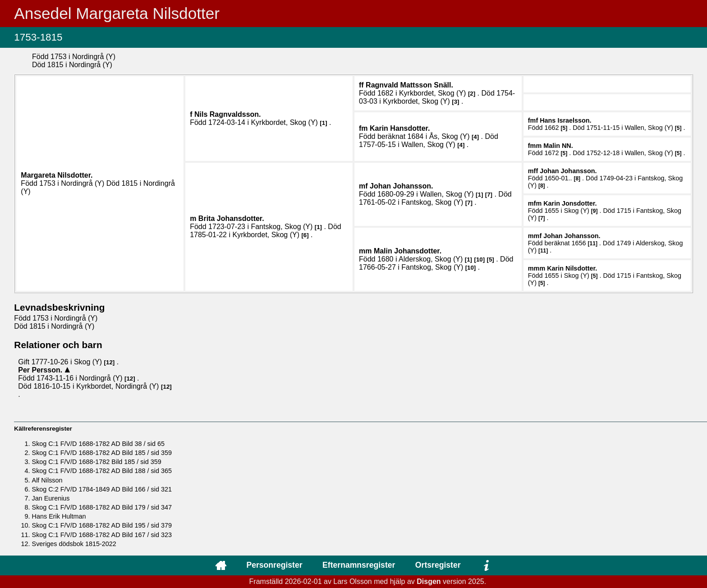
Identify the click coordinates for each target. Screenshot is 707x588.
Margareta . (57, 175)
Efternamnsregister (359, 565)
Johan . (401, 186)
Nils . (228, 114)
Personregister (274, 565)
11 (593, 243)
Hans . (565, 120)
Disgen (429, 581)
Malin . (558, 146)
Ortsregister (438, 565)
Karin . (400, 128)
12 (109, 362)
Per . (41, 370)
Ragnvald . (409, 85)
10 (480, 260)
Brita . (231, 218)
